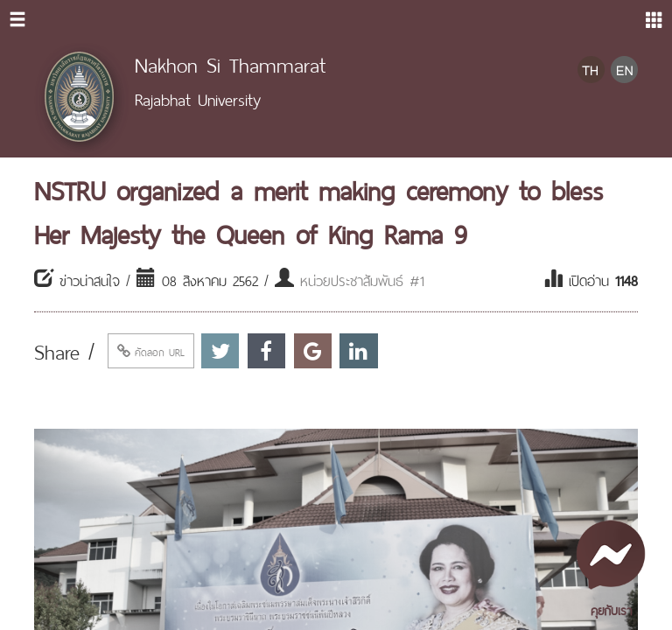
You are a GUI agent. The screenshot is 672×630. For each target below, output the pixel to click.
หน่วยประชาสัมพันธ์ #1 (362, 279)
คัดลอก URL (151, 351)
